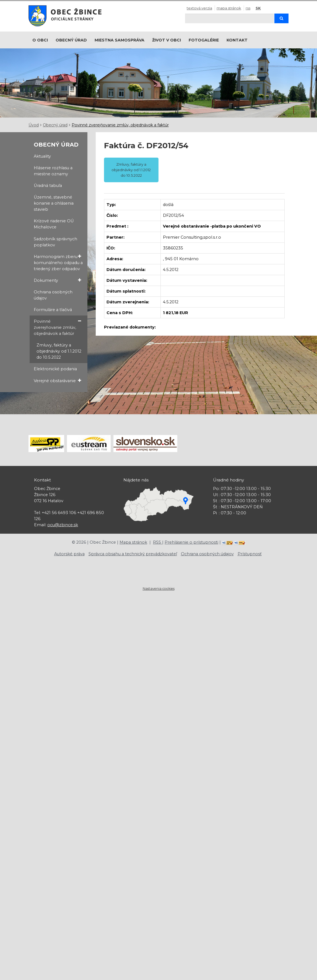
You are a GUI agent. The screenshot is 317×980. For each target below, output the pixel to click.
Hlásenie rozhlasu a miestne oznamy (53, 171)
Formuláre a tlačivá (53, 310)
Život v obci (167, 40)
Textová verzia (199, 8)
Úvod (34, 125)
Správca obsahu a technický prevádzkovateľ (133, 554)
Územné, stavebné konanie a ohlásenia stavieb (54, 203)
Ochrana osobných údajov (53, 295)
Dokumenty (57, 280)
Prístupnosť (250, 554)
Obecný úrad (71, 40)
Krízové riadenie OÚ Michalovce (54, 224)
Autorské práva (69, 554)
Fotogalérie (204, 40)
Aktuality (42, 156)
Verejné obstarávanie (57, 381)
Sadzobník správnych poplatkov (55, 242)
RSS (248, 8)
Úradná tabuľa (48, 186)
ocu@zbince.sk (63, 525)
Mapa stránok (229, 8)
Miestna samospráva (119, 40)
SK (258, 8)
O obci (40, 40)
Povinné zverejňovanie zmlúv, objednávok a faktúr (120, 125)
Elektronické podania (55, 369)
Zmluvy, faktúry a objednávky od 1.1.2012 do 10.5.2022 (59, 351)
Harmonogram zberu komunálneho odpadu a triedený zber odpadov (58, 262)
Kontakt (237, 40)
